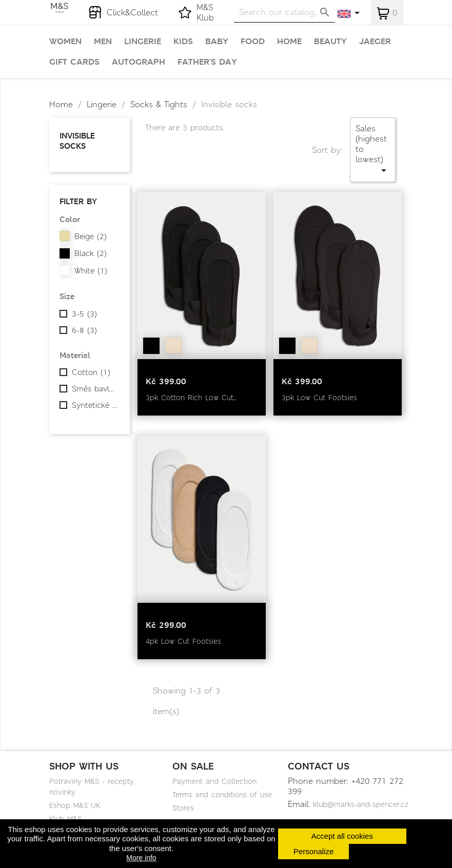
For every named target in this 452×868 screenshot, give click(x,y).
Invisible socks (77, 141)
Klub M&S (65, 819)
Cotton (91, 372)
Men (103, 42)
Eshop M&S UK (75, 805)
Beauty (330, 42)
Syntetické (94, 405)
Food (253, 42)
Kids (183, 42)
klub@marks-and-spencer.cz (361, 804)
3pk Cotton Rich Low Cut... (191, 398)
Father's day (207, 62)
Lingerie (143, 42)
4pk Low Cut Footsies (183, 641)
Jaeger (375, 42)
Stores (183, 808)
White (91, 271)
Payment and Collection (214, 781)
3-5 (84, 314)
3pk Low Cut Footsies (319, 398)
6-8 (84, 330)
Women (65, 42)
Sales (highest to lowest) (373, 150)
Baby (217, 42)
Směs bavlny (94, 389)
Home (289, 42)
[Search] (284, 12)
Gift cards (74, 62)
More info (141, 858)
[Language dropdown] (349, 14)
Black (91, 253)
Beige (91, 236)
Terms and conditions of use (222, 795)
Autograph (139, 62)
